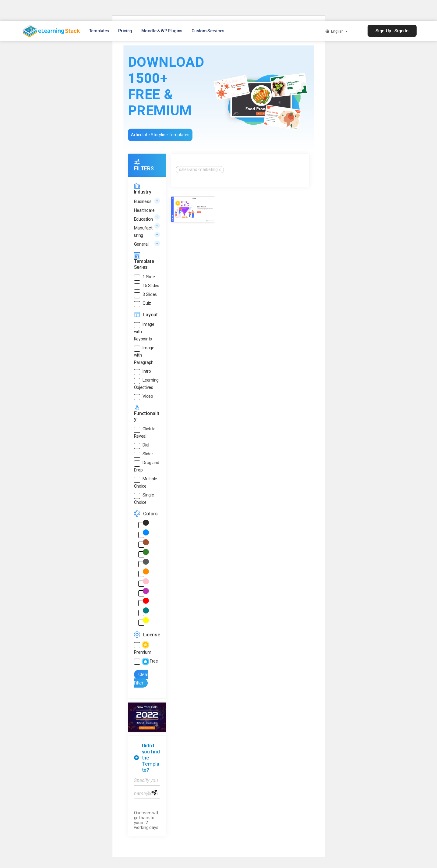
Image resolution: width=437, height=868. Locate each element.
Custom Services (208, 31)
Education (144, 219)
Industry (143, 192)
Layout (150, 315)
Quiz (147, 303)
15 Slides (151, 286)
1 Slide (149, 277)
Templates (99, 31)
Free (150, 661)
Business (143, 201)
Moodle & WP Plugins (162, 31)
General (141, 244)
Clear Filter (141, 679)
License (152, 635)
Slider (148, 454)
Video (148, 396)
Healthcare (144, 210)
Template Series (144, 264)
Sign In (401, 31)
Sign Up (383, 31)
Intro (147, 371)
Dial (146, 445)
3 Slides (150, 294)
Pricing (125, 31)
